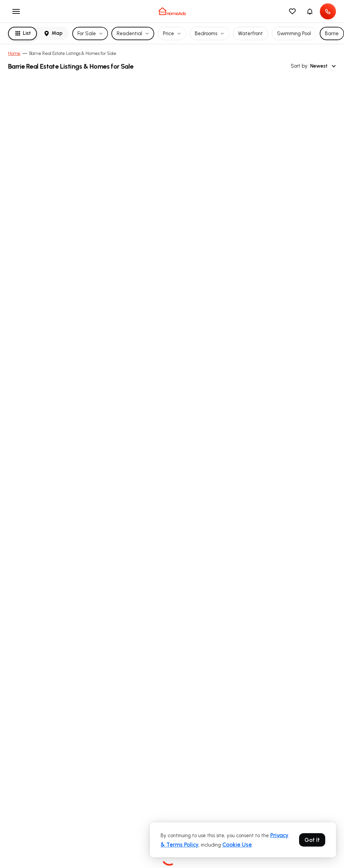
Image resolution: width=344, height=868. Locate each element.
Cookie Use (237, 845)
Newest (323, 66)
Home (14, 53)
